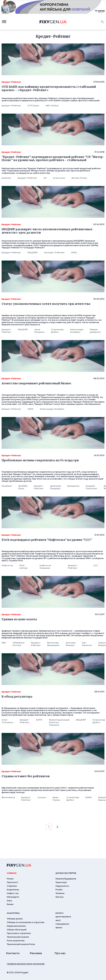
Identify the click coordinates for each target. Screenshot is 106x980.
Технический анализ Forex (21, 944)
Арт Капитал (87, 644)
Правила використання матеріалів (26, 964)
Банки (10, 904)
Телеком (60, 893)
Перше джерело (95, 331)
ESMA (89, 797)
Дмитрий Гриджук (55, 487)
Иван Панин (56, 799)
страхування (62, 924)
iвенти (59, 928)
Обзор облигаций (17, 930)
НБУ (4, 643)
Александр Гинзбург (77, 331)
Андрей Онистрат (91, 487)
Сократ (42, 797)
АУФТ (39, 720)
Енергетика (13, 890)
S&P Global (52, 106)
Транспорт (61, 882)
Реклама (36, 953)
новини (12, 873)
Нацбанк (7, 486)
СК (45, 178)
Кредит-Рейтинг (11, 106)
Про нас (60, 953)
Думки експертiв (66, 873)
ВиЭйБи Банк (23, 487)
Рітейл (59, 890)
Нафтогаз (7, 565)
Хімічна (59, 897)
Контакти (13, 953)
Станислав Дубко (57, 331)
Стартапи (12, 886)
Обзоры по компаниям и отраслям (26, 922)
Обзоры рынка (15, 919)
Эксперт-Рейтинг (54, 252)
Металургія (13, 897)
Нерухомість (62, 886)
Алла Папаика (39, 331)
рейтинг (6, 178)
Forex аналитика (16, 941)
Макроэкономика (16, 926)
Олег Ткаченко (7, 721)
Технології (12, 882)
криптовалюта (63, 917)
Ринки (10, 879)
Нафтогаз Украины (45, 567)
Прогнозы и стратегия (19, 933)
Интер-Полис (79, 178)
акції (58, 920)
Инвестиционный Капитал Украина (59, 722)
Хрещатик (73, 486)
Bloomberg (8, 797)
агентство (59, 178)
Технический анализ (18, 937)
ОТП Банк (33, 106)
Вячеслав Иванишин (53, 644)
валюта (59, 913)
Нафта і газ (13, 893)
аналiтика (13, 913)
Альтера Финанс (71, 644)
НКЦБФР (33, 252)
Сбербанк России (19, 644)
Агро (9, 901)
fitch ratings (24, 567)
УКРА (74, 252)
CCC (96, 565)
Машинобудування (66, 879)
